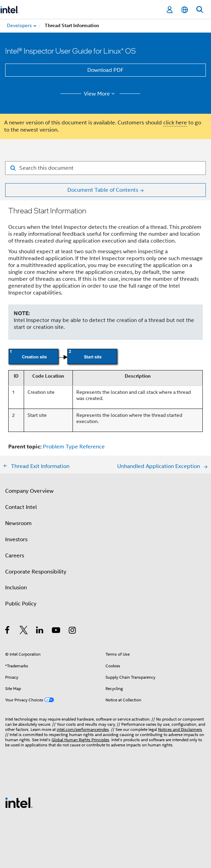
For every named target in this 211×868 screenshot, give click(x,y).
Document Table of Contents (103, 190)
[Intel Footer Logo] (19, 802)
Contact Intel (21, 507)
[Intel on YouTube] (57, 631)
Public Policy (21, 604)
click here (175, 123)
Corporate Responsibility (36, 572)
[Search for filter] (105, 168)
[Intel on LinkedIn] (40, 631)
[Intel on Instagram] (73, 631)
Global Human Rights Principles (80, 740)
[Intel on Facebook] (8, 631)
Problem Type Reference (74, 447)
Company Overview (29, 491)
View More (101, 94)
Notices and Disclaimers (180, 729)
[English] (185, 10)
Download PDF (105, 70)
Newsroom (18, 523)
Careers (15, 556)
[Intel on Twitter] (24, 631)
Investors (16, 539)
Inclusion (16, 588)
